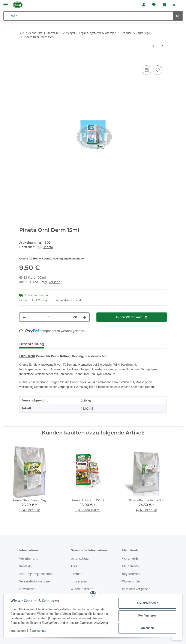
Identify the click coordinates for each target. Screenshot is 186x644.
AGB (74, 566)
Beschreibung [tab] (32, 344)
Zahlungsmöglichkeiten (36, 574)
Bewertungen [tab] (63, 344)
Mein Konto (130, 566)
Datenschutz (38, 631)
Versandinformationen (35, 581)
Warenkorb (130, 559)
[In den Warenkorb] (23, 60)
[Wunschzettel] (154, 5)
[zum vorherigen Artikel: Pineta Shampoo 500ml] (154, 46)
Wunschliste (131, 581)
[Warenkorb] (171, 5)
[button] (144, 5)
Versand (55, 282)
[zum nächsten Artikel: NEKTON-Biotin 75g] (162, 46)
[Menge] (49, 317)
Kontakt (25, 566)
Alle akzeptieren (147, 603)
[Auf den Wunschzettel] (158, 70)
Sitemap (77, 574)
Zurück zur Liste (32, 33)
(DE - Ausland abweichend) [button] (66, 300)
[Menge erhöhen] (85, 317)
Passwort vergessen (136, 589)
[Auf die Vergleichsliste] (147, 70)
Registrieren (131, 574)
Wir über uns (29, 559)
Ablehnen (147, 628)
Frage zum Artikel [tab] (98, 344)
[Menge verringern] (24, 317)
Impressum (18, 631)
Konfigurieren (147, 615)
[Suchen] (88, 16)
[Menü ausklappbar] (6, 3)
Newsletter (27, 589)
